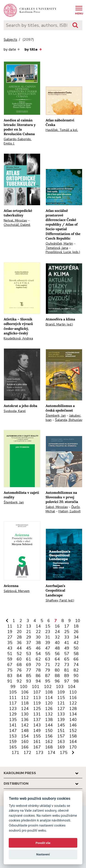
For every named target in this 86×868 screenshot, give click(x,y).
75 (10, 670)
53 (29, 654)
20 (19, 632)
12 (19, 626)
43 (10, 648)
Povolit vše (43, 843)
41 (67, 643)
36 (19, 643)
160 (25, 742)
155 (37, 736)
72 (57, 665)
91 (10, 681)
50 (76, 648)
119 (37, 703)
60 (19, 659)
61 (29, 659)
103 (60, 687)
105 (13, 692)
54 (38, 654)
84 (19, 676)
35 (10, 643)
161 (37, 742)
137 (37, 720)
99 (13, 687)
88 (57, 676)
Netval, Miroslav (15, 220)
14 (38, 626)
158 (73, 736)
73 (67, 665)
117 (13, 703)
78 (38, 670)
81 (67, 670)
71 (48, 665)
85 (29, 676)
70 (38, 665)
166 (25, 747)
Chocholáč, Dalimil (17, 225)
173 (40, 753)
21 (29, 632)
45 (29, 648)
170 (73, 747)
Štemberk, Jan (56, 416)
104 (72, 687)
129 (13, 714)
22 (38, 632)
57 (67, 654)
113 (37, 698)
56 (57, 654)
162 (49, 742)
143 (37, 725)
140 (73, 720)
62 (38, 659)
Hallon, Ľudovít (69, 511)
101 (36, 687)
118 (25, 703)
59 (10, 659)
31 (48, 637)
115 (61, 698)
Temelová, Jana (57, 248)
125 (37, 709)
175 (64, 753)
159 (13, 742)
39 (48, 643)
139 (61, 720)
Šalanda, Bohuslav (69, 420)
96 (57, 681)
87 (48, 676)
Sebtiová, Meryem (17, 591)
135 (13, 720)
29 (29, 637)
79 (48, 670)
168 (49, 747)
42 (76, 643)
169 (61, 747)
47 (48, 648)
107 (37, 692)
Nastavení (43, 854)
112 (25, 698)
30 (38, 637)
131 (37, 714)
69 (29, 665)
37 (29, 643)
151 (61, 731)
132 (49, 714)
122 (73, 703)
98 (76, 681)
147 (13, 731)
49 (67, 648)
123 (13, 709)
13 (29, 626)
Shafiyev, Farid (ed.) (60, 600)
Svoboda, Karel (15, 411)
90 (76, 676)
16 (57, 626)
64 (57, 659)
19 (10, 632)
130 (25, 714)
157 (61, 736)
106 (25, 692)
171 (15, 753)
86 (38, 676)
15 (48, 626)
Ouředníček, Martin (59, 244)
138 (49, 720)
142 (25, 725)
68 (19, 665)
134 (73, 714)
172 (27, 753)
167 (37, 747)
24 (57, 632)
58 (76, 654)
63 (48, 659)
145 (61, 725)
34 (76, 637)
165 (13, 747)
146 (73, 725)
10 (78, 621)
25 (67, 632)
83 (10, 676)
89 (67, 676)
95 (48, 681)
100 (24, 687)
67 (10, 665)
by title (33, 49)
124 (25, 709)
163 (61, 742)
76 (19, 670)
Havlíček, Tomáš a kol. (62, 130)
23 (48, 632)
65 (67, 659)
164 (73, 742)
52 (19, 654)
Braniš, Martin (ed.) (59, 324)
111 (13, 698)
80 (57, 670)
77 (29, 670)
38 (38, 643)
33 (67, 637)
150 (49, 731)
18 (76, 626)
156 (49, 736)
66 (76, 659)
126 (49, 709)
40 (57, 643)
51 (10, 654)
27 (10, 637)
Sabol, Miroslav (57, 507)
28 (19, 637)
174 (51, 753)
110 (73, 692)
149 (37, 731)
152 (73, 731)
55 (48, 654)
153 (13, 736)
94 (38, 681)
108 (49, 692)
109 (61, 692)
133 (61, 714)
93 (29, 681)
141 (13, 725)
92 (19, 681)
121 (61, 703)
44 (19, 648)
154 (25, 736)
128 (73, 709)
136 (25, 720)
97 (67, 681)
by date (12, 49)
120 (49, 703)
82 (76, 670)
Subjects (10, 40)
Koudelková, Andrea (18, 338)
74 (76, 665)
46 (38, 648)
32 (57, 637)
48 (57, 648)
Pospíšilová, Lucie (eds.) (63, 252)
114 (49, 698)
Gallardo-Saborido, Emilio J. (18, 141)
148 (25, 731)
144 (49, 725)
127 (61, 709)
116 (73, 698)
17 (67, 626)
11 (10, 626)
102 (48, 687)
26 (76, 632)
